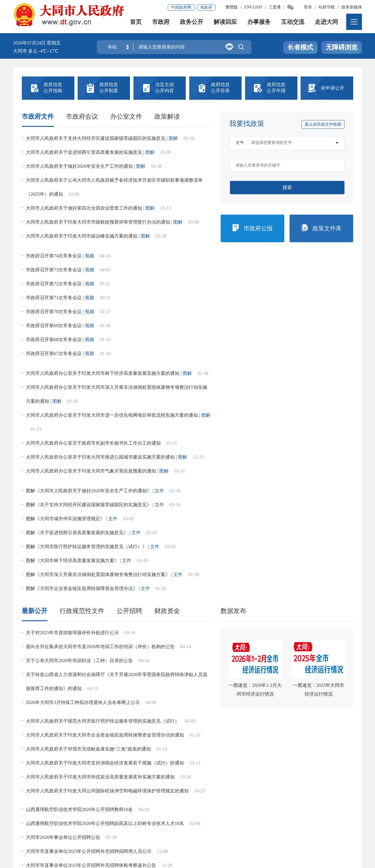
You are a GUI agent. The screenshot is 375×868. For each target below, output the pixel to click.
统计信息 (235, 404)
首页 (136, 25)
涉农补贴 (53, 592)
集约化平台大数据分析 (94, 818)
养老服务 (254, 568)
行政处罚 (331, 404)
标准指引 (124, 649)
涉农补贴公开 (121, 672)
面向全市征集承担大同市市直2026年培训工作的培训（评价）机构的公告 (100, 294)
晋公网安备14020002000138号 (49, 846)
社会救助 (187, 592)
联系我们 (136, 818)
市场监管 (140, 491)
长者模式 (300, 48)
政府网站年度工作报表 (331, 469)
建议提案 (140, 469)
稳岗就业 (187, 568)
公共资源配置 (331, 491)
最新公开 (35, 258)
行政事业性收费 (92, 426)
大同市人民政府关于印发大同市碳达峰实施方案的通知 (82, 236)
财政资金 (167, 258)
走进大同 (327, 25)
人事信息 (235, 448)
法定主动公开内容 (52, 376)
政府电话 (44, 512)
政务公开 (192, 25)
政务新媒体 (352, 7)
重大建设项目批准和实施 (187, 426)
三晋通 (275, 7)
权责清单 (331, 448)
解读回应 (226, 25)
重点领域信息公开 (52, 539)
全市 (333, 539)
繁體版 (232, 7)
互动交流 (293, 25)
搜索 (287, 187)
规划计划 (187, 404)
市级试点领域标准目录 (191, 649)
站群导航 (327, 7)
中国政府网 (181, 7)
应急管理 (92, 448)
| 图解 (172, 138)
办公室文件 (126, 116)
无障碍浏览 (342, 48)
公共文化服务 (121, 592)
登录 (308, 7)
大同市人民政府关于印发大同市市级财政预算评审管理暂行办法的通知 (98, 222)
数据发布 (233, 258)
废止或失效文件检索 (323, 124)
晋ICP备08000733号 (143, 838)
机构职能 (140, 404)
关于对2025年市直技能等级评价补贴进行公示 (72, 280)
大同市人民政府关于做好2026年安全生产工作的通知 (79, 166)
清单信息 (44, 469)
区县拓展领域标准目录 (57, 672)
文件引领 (57, 649)
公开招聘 (129, 258)
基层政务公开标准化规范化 (67, 619)
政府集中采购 (140, 426)
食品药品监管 (121, 568)
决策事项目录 (92, 469)
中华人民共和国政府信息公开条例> (322, 376)
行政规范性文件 (82, 258)
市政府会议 (82, 116)
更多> (348, 539)
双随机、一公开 (140, 448)
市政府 (161, 25)
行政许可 (283, 404)
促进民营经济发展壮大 (53, 568)
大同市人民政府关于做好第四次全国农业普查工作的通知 (84, 208)
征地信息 (283, 448)
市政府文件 (38, 116)
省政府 (206, 7)
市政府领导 (44, 404)
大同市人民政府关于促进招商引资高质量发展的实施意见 (84, 152)
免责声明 (53, 818)
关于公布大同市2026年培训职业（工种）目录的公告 (79, 308)
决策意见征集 (187, 469)
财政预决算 (44, 426)
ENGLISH (253, 7)
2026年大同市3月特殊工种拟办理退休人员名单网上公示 (83, 350)
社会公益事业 (187, 448)
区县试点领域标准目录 (258, 649)
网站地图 (25, 818)
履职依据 (92, 404)
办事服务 (260, 25)
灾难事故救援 (254, 592)
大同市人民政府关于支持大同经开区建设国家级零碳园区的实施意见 (96, 138)
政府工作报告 (283, 469)
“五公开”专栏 (44, 700)
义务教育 (322, 568)
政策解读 (167, 116)
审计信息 (92, 512)
